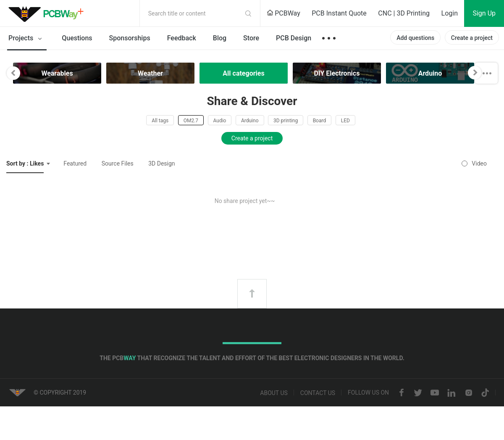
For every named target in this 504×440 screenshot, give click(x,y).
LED (345, 121)
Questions (77, 38)
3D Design (161, 163)
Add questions (415, 38)
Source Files (118, 163)
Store (251, 38)
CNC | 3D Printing (404, 13)
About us (274, 393)
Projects (27, 39)
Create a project (472, 38)
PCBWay (283, 13)
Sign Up (484, 13)
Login (450, 13)
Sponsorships (130, 38)
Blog (220, 38)
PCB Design (294, 38)
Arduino (250, 121)
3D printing (286, 121)
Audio (220, 121)
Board (320, 121)
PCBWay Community (48, 13)
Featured (75, 163)
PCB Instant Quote (339, 13)
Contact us (318, 393)
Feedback (182, 38)
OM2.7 (191, 121)
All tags (160, 121)
